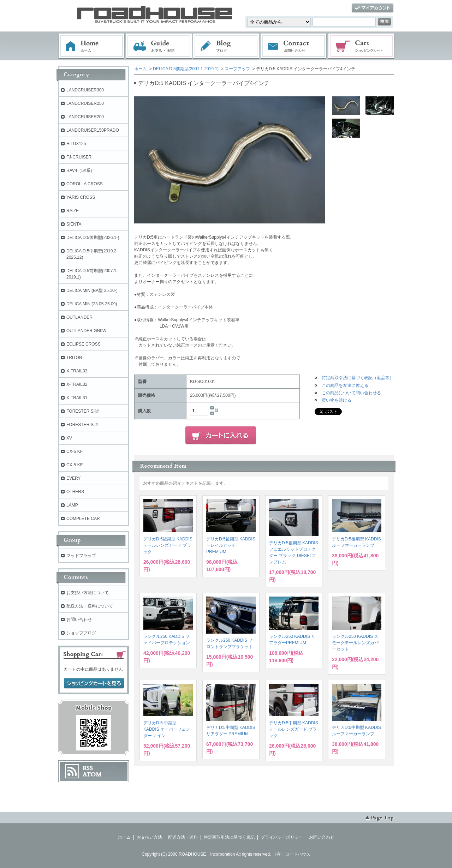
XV (69, 438)
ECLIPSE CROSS (84, 344)
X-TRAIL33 (77, 371)
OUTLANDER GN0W (86, 331)
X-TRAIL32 (77, 384)
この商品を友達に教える (345, 385)
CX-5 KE (75, 465)
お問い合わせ (294, 46)
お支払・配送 (159, 46)
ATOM (92, 774)
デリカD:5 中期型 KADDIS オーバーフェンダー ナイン (167, 729)
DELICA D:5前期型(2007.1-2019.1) (186, 69)
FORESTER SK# (82, 411)
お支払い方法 (149, 837)
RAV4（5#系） (81, 170)
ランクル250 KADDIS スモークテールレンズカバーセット (355, 643)
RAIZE (73, 211)
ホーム (91, 46)
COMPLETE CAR (83, 519)
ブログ (226, 46)
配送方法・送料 (183, 837)
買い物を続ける (337, 400)
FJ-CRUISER (79, 157)
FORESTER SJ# (82, 425)
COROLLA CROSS (85, 184)
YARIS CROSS (81, 197)
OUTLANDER (79, 317)
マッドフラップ (81, 556)
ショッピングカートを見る (94, 683)
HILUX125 (76, 144)
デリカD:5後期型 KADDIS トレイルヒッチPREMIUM (231, 545)
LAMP (72, 505)
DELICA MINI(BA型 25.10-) (92, 291)
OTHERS (75, 492)
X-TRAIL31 (77, 398)
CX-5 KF (75, 451)
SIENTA (74, 224)
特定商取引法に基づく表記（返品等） (358, 378)
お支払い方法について (88, 593)
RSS (88, 768)
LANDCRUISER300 (85, 90)
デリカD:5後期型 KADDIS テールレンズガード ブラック (168, 545)
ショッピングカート (362, 46)
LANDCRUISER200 (85, 117)
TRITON (74, 358)
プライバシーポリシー (282, 837)
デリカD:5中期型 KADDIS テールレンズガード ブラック (294, 729)
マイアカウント (373, 8)
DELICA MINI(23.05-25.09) (92, 304)
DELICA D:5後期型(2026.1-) (93, 238)
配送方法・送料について (90, 606)
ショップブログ (81, 633)
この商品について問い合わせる (351, 393)
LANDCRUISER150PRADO (93, 130)
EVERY (73, 478)
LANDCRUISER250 (85, 103)
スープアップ (237, 69)
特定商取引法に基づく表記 (229, 837)
